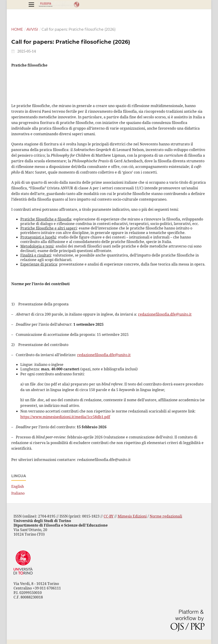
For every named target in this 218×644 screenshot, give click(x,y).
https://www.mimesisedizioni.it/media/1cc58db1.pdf (65, 417)
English (18, 486)
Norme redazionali (166, 516)
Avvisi (32, 29)
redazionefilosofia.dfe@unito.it (165, 314)
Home (17, 29)
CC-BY (109, 516)
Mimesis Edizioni (132, 516)
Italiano (18, 493)
